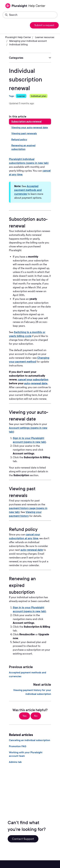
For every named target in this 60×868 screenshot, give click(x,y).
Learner (21, 96)
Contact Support (23, 839)
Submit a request (44, 25)
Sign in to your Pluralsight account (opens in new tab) (29, 440)
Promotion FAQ (18, 746)
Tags (11, 96)
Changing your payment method (29, 360)
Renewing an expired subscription (23, 147)
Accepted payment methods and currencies (28, 190)
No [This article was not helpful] (36, 716)
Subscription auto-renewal (26, 121)
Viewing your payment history (25, 514)
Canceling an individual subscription (30, 740)
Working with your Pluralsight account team (26, 754)
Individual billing (18, 44)
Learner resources (45, 37)
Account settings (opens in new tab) (28, 430)
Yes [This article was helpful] (24, 716)
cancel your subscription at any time (24, 536)
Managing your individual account (28, 41)
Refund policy (19, 140)
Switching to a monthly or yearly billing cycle (27, 334)
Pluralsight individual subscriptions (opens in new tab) (29, 161)
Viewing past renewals (24, 133)
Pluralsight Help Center (18, 37)
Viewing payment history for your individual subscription (32, 692)
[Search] (30, 15)
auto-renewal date (32, 550)
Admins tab (15, 762)
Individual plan (39, 96)
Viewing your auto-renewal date (30, 128)
